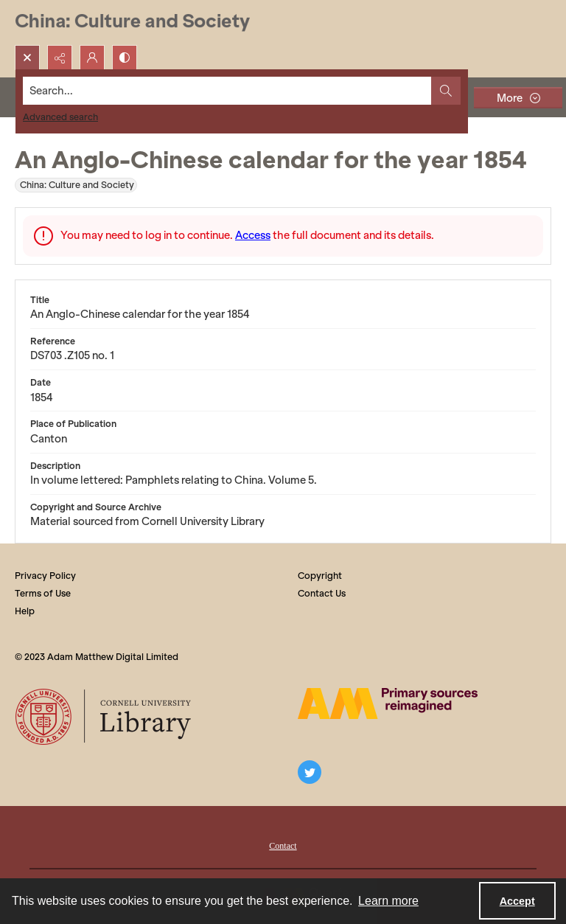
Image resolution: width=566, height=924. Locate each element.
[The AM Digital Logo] (388, 704)
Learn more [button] (388, 901)
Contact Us (322, 593)
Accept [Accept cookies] (517, 901)
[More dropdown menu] (518, 98)
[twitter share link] (310, 772)
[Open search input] (27, 58)
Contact (283, 846)
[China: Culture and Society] (132, 22)
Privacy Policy (45, 576)
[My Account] (92, 58)
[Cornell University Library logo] (104, 717)
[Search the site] (227, 91)
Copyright (320, 576)
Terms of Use (43, 593)
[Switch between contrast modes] (125, 58)
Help (25, 611)
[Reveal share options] (60, 58)
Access (253, 235)
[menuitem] (283, 844)
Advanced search (60, 117)
